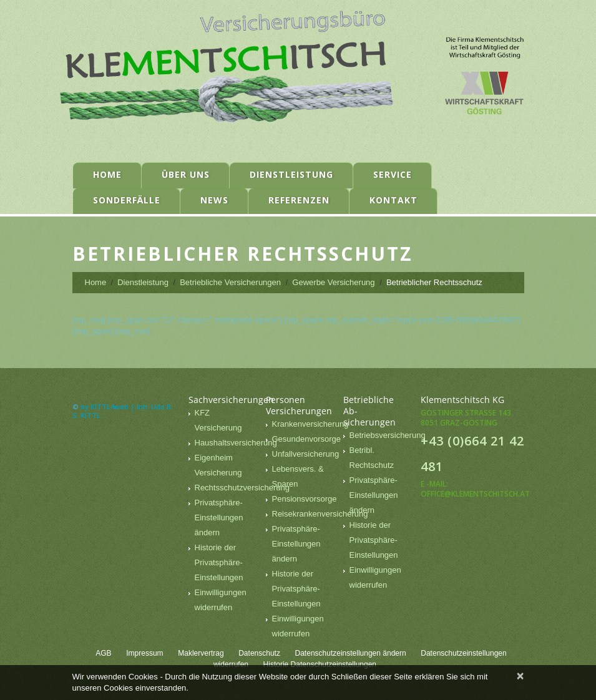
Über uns (186, 174)
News (214, 200)
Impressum (144, 653)
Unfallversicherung (306, 454)
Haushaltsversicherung (236, 443)
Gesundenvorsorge (307, 439)
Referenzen (299, 200)
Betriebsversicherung (388, 435)
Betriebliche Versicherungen (230, 282)
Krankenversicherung (310, 424)
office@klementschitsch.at (475, 494)
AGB (103, 653)
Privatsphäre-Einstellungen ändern (219, 518)
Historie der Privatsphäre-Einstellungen (219, 562)
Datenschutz (259, 653)
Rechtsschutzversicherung (242, 488)
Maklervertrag (201, 653)
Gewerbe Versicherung (333, 282)
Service (393, 174)
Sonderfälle (127, 200)
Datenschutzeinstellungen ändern (351, 653)
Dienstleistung (291, 174)
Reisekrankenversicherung (320, 514)
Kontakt (393, 200)
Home (107, 174)
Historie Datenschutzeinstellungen (320, 664)
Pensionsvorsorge (305, 499)
